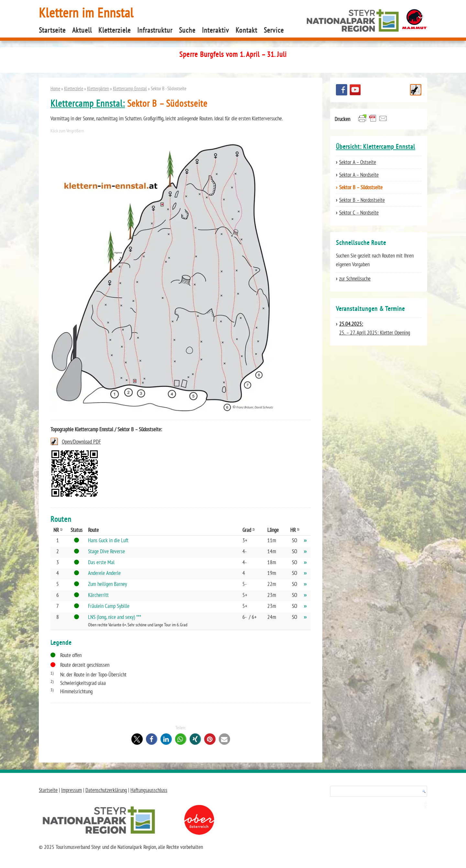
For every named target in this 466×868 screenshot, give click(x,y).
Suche (187, 30)
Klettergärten (98, 88)
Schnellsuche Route (416, 90)
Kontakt (246, 30)
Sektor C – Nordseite (359, 213)
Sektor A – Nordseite (359, 175)
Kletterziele (115, 30)
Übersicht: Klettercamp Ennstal (376, 147)
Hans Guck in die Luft (108, 540)
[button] (137, 739)
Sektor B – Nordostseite (362, 200)
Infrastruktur (155, 30)
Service (274, 30)
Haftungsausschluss (149, 790)
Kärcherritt (98, 595)
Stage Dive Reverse (106, 551)
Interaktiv (216, 30)
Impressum (72, 790)
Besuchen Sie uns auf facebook (342, 90)
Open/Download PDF (81, 442)
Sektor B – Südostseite (361, 187)
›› (305, 540)
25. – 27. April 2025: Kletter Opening (375, 328)
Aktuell (82, 30)
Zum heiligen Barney (107, 584)
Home (55, 88)
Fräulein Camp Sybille (109, 606)
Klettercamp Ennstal (130, 88)
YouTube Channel (355, 90)
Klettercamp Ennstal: (88, 103)
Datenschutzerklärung (106, 790)
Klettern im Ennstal (86, 12)
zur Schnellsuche (355, 279)
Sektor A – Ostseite (358, 162)
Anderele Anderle (104, 573)
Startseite (52, 30)
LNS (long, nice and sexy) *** (115, 617)
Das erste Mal (101, 562)
